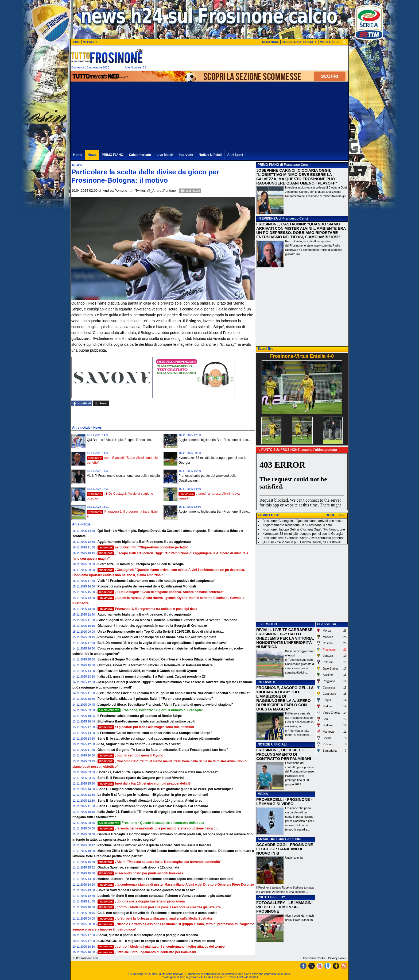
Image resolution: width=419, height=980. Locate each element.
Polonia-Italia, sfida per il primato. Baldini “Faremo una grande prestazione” (155, 699)
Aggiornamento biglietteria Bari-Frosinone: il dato (297, 525)
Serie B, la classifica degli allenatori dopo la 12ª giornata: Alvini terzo (150, 801)
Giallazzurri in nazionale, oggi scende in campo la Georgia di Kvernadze (152, 626)
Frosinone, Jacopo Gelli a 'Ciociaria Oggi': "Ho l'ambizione (304, 529)
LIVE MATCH (267, 624)
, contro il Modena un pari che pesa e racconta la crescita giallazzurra (159, 907)
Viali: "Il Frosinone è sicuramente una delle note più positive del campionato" (156, 581)
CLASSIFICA (327, 624)
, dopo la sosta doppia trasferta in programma (141, 901)
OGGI (330, 515)
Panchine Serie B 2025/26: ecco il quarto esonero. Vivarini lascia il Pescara (154, 845)
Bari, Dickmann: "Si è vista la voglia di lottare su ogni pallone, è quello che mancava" (162, 643)
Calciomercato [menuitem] (140, 155)
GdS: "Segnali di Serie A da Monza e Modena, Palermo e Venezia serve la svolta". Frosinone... (169, 620)
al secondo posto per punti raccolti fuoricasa (141, 873)
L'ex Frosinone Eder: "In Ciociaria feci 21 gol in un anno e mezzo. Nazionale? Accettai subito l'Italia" (174, 693)
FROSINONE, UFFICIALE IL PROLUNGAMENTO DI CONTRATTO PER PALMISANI (284, 754)
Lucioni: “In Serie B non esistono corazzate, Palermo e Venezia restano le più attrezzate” (165, 896)
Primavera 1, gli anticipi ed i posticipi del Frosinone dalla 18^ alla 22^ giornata (157, 637)
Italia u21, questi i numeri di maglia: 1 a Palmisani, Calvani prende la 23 (152, 677)
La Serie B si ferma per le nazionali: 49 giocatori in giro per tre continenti (153, 795)
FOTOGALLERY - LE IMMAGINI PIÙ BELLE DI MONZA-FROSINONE (284, 907)
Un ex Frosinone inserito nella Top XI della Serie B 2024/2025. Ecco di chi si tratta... (161, 632)
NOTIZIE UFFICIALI (272, 744)
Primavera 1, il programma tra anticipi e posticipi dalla (148, 609)
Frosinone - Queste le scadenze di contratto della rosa (151, 823)
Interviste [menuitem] (186, 155)
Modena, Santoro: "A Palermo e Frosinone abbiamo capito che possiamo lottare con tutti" (166, 879)
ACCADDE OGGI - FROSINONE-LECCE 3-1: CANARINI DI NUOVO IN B (285, 849)
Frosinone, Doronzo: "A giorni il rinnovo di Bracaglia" (150, 710)
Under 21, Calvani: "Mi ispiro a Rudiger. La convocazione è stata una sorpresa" (158, 772)
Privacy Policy (337, 958)
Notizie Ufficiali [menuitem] (210, 155)
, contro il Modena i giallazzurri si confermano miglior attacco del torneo (161, 947)
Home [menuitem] (78, 155)
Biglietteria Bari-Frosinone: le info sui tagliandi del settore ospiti (146, 721)
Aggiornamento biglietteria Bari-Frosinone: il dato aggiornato (144, 542)
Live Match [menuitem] (165, 155)
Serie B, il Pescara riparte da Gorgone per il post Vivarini (141, 778)
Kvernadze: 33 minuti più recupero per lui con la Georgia (141, 564)
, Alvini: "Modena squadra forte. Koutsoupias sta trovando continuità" (160, 862)
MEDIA (263, 794)
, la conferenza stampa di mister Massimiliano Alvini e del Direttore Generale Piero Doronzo (176, 885)
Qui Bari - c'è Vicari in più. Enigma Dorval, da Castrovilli (302, 542)
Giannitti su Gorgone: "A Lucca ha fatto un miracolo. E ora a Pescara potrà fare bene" (163, 750)
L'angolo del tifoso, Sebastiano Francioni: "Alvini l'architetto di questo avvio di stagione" (165, 705)
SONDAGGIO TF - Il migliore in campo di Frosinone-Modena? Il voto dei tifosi (156, 941)
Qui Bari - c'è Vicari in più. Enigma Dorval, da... (120, 440)
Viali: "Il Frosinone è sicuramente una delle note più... (125, 476)
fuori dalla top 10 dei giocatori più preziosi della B (144, 783)
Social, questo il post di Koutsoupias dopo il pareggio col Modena (148, 935)
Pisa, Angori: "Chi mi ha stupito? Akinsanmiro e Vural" (139, 744)
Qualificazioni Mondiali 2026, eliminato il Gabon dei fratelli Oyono (147, 671)
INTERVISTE (267, 682)
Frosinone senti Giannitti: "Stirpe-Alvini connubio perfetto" (303, 538)
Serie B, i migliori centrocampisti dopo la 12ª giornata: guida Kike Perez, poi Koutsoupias (166, 789)
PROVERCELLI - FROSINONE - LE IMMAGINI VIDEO (284, 802)
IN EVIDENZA (268, 218)
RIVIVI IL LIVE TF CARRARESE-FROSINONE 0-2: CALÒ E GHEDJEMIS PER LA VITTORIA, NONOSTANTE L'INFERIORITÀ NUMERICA (285, 638)
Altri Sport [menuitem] (235, 155)
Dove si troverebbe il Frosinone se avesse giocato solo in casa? (146, 890)
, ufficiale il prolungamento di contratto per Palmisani (147, 952)
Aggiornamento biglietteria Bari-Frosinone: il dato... (215, 440)
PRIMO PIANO (268, 165)
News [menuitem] (92, 155)
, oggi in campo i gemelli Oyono (130, 755)
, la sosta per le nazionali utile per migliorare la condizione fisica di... (158, 828)
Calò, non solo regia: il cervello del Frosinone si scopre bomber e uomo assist (157, 913)
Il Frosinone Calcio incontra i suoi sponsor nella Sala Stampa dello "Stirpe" (155, 733)
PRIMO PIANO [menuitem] (113, 155)
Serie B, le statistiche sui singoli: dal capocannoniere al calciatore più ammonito (159, 739)
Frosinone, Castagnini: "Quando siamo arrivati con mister (303, 521)
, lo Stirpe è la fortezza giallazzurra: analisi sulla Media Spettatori (156, 918)
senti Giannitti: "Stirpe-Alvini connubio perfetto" (143, 547)
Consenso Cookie (314, 958)
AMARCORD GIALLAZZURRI (279, 839)
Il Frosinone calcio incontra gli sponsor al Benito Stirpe (140, 716)
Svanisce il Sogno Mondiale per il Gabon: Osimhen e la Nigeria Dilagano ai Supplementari (166, 659)
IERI (342, 515)
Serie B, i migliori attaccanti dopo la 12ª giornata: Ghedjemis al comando (153, 806)
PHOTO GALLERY (271, 897)
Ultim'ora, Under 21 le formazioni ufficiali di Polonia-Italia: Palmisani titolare (155, 665)
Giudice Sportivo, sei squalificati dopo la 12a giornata (138, 867)
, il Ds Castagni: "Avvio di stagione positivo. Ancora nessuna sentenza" (161, 592)
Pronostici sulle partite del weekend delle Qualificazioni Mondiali (147, 586)
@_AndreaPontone (162, 191)
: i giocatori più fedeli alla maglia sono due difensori (146, 727)
